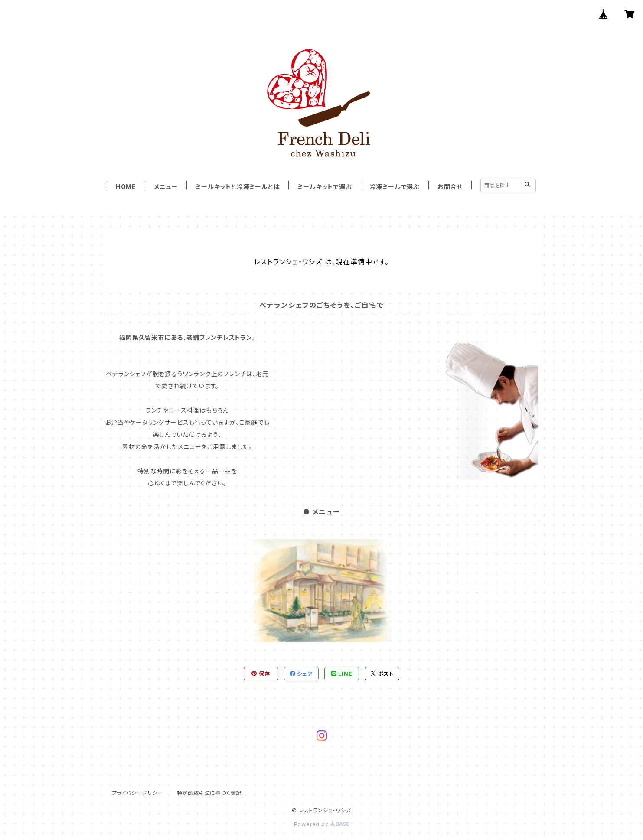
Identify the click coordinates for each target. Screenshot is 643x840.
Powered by (322, 824)
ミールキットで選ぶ (325, 187)
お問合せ (450, 187)
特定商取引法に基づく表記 (209, 793)
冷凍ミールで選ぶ (395, 187)
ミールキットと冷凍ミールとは (238, 187)
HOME (126, 187)
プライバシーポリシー (137, 793)
